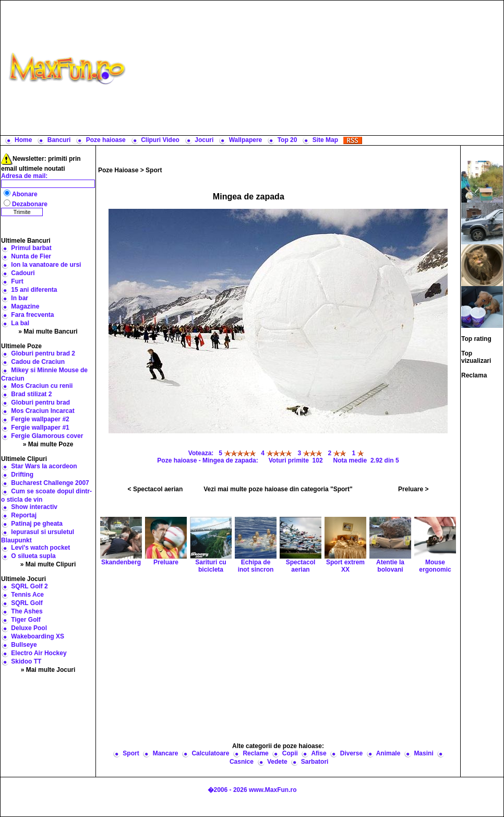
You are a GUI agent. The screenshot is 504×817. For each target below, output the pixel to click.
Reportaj (24, 515)
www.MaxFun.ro (273, 790)
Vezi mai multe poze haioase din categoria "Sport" (278, 489)
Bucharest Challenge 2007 (50, 483)
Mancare (166, 753)
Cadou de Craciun (38, 362)
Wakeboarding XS (38, 636)
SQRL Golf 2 (29, 586)
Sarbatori (315, 762)
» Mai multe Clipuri (48, 564)
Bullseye (24, 645)
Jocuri (204, 140)
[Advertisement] (317, 68)
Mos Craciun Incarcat (43, 411)
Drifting (22, 475)
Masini (423, 753)
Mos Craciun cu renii (42, 386)
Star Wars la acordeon (44, 466)
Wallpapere (246, 140)
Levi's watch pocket (40, 548)
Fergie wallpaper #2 (40, 419)
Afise (319, 753)
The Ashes (27, 611)
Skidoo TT (26, 661)
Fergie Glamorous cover (47, 436)
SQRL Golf (27, 603)
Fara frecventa (32, 315)
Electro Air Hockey (39, 653)
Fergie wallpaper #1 (40, 428)
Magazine (25, 306)
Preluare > (413, 489)
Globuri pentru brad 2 (43, 353)
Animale (388, 753)
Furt (17, 281)
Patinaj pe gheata (37, 524)
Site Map (325, 140)
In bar (20, 298)
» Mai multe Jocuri (48, 670)
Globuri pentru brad (40, 402)
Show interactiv (34, 507)
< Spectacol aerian (155, 489)
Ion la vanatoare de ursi (46, 265)
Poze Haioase (118, 170)
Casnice (242, 762)
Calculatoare (210, 753)
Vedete (277, 762)
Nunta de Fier (31, 256)
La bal (20, 323)
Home (23, 140)
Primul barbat (31, 248)
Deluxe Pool (29, 628)
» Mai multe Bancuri (48, 331)
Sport (154, 170)
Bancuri (59, 140)
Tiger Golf (26, 620)
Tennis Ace (27, 595)
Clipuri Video (160, 140)
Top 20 (287, 140)
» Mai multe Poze (48, 444)
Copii (290, 753)
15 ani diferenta (34, 290)
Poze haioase (106, 140)
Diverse (351, 753)
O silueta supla (33, 556)
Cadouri (23, 273)
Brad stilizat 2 (31, 394)
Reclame (255, 753)
